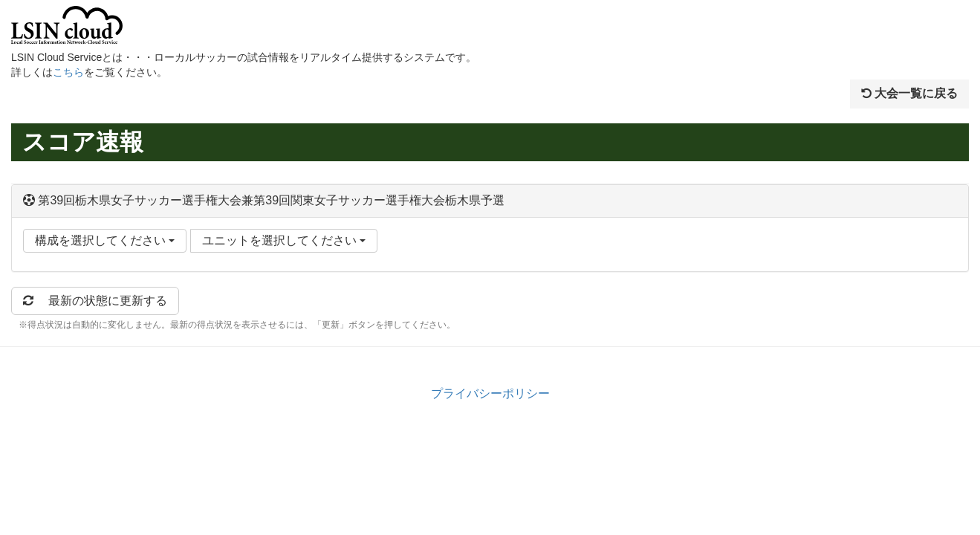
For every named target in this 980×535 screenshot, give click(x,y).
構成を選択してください (105, 240)
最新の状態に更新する (95, 301)
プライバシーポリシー (490, 393)
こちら (68, 72)
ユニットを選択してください (284, 240)
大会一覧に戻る (909, 93)
